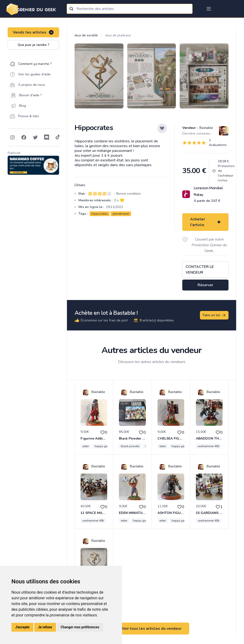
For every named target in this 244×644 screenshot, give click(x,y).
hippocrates (100, 214)
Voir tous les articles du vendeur (152, 629)
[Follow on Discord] (47, 137)
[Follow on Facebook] (24, 137)
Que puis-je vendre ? (33, 45)
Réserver (205, 285)
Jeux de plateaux (118, 35)
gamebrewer (121, 214)
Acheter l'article (205, 222)
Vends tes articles (33, 32)
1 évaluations (218, 143)
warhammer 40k (208, 446)
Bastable (206, 128)
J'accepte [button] (22, 627)
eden (86, 446)
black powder (130, 446)
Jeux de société (86, 35)
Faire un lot (214, 315)
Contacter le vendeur (200, 270)
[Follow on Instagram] (12, 137)
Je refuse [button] (45, 627)
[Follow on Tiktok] (58, 137)
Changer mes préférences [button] (80, 627)
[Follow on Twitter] (35, 137)
